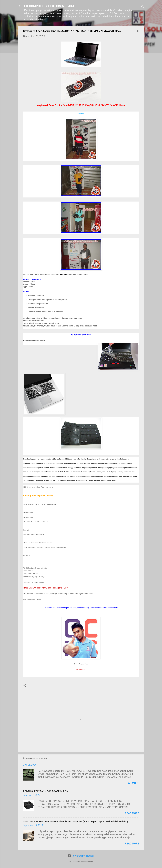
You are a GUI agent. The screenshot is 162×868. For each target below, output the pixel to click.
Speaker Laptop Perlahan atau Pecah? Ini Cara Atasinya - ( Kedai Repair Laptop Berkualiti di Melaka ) (76, 821)
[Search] (143, 7)
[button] (137, 31)
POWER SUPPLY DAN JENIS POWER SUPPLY (46, 791)
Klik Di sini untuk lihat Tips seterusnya (38, 487)
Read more (132, 783)
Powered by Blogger (81, 856)
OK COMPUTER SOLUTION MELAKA (49, 6)
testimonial (65, 275)
